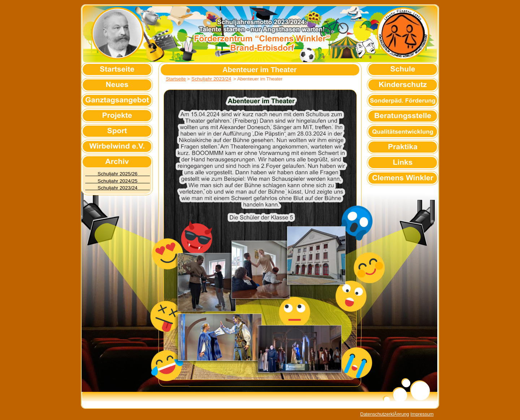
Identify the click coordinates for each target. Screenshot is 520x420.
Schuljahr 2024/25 (118, 181)
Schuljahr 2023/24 (118, 188)
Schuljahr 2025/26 (118, 174)
